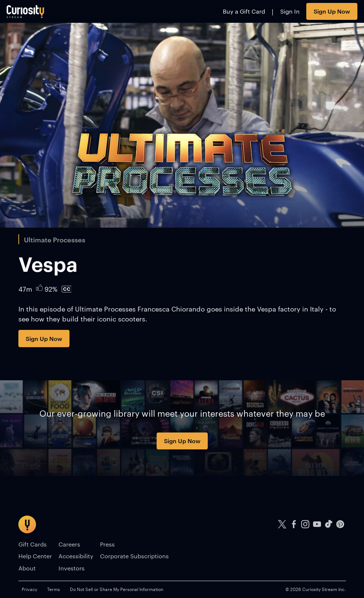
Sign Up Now (332, 11)
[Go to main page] (26, 11)
